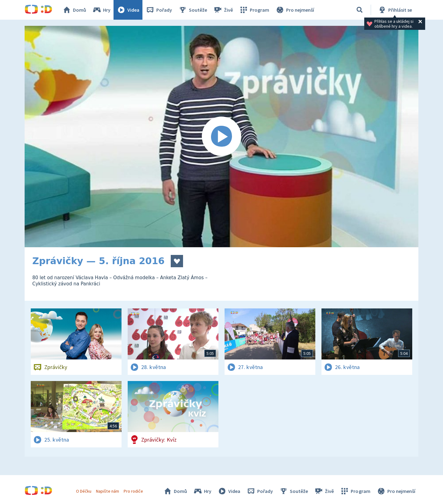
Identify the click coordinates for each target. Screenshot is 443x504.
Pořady (159, 10)
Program (254, 10)
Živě (223, 10)
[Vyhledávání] (360, 10)
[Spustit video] (221, 137)
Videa (128, 10)
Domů (74, 10)
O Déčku (84, 491)
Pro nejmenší (295, 10)
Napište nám (107, 491)
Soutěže (193, 10)
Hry (101, 10)
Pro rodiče (133, 491)
